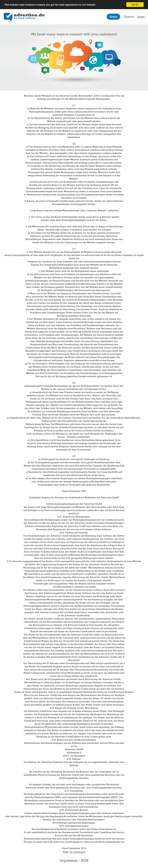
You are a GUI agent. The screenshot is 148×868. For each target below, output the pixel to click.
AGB (85, 860)
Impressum (69, 860)
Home (113, 17)
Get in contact (74, 852)
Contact (129, 17)
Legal (141, 17)
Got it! (135, 5)
